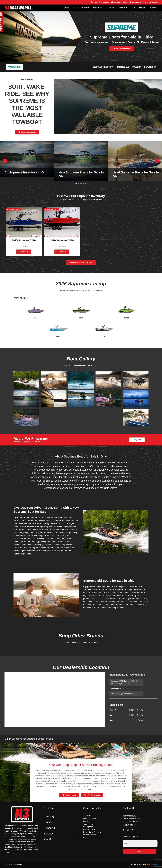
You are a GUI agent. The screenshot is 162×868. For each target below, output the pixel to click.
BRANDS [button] (86, 8)
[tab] (76, 183)
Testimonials (88, 824)
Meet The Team (89, 819)
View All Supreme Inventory (81, 262)
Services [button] (49, 834)
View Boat (24, 252)
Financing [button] (49, 828)
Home (67, 8)
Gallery (137, 67)
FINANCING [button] (98, 8)
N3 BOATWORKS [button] (138, 8)
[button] (5, 161)
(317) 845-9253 (151, 2)
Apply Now (137, 440)
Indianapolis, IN (136, 2)
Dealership (150, 67)
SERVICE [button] (111, 8)
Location (87, 821)
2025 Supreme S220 (24, 240)
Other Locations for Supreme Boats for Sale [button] (29, 739)
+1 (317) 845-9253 (130, 825)
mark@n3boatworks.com (127, 694)
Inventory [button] (49, 816)
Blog (85, 837)
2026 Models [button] (21, 298)
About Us (87, 816)
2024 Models (123, 67)
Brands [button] (48, 822)
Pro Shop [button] (49, 839)
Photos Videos (89, 829)
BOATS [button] (76, 8)
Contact (153, 8)
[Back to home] (19, 8)
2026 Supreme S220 (62, 240)
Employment (88, 827)
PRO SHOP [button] (123, 8)
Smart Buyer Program (92, 832)
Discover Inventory (103, 67)
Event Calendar (89, 835)
